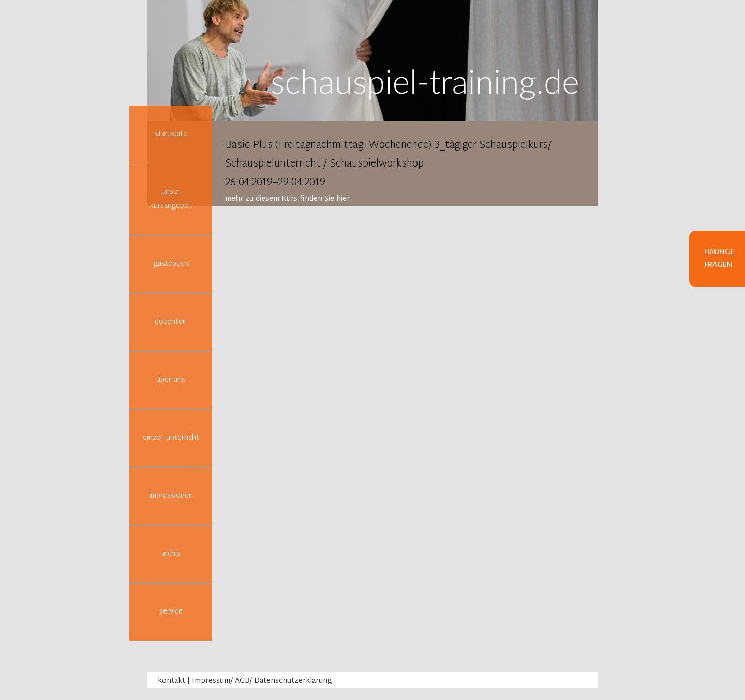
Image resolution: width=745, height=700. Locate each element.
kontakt (172, 681)
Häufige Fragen (719, 259)
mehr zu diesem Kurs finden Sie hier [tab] (287, 199)
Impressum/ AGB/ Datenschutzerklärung (262, 681)
